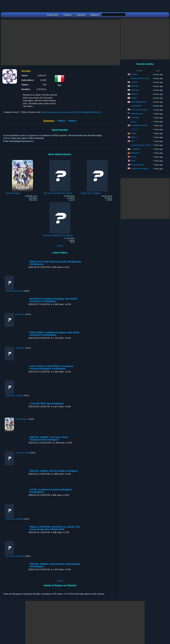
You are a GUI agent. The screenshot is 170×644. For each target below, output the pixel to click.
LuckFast (134, 82)
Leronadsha (135, 149)
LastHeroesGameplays (139, 169)
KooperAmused (137, 114)
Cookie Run (20, 314)
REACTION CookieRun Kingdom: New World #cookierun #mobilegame (53, 300)
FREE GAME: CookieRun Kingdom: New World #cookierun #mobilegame (54, 334)
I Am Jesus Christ (22, 453)
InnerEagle (135, 117)
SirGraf (133, 157)
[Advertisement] (61, 42)
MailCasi (134, 94)
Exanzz (133, 122)
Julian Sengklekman (138, 102)
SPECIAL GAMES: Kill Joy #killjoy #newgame (54, 471)
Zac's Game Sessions (139, 110)
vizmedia (134, 74)
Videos (61, 121)
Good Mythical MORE (139, 125)
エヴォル (134, 129)
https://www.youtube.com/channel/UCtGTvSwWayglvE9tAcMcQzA (71, 112)
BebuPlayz (135, 90)
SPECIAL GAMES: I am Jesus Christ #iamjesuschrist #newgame (49, 438)
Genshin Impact (22, 419)
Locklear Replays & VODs (141, 145)
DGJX (133, 161)
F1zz (133, 141)
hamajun (134, 98)
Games (72, 121)
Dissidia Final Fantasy (14, 291)
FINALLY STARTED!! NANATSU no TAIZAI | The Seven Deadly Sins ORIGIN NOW (54, 528)
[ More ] (60, 246)
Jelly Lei (134, 137)
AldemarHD (135, 153)
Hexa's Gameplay (137, 165)
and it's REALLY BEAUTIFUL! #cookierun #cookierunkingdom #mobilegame (51, 367)
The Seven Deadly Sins (15, 556)
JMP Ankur (135, 86)
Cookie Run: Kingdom (14, 395)
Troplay (133, 133)
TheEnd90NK (136, 106)
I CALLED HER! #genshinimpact (47, 404)
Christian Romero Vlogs (140, 78)
